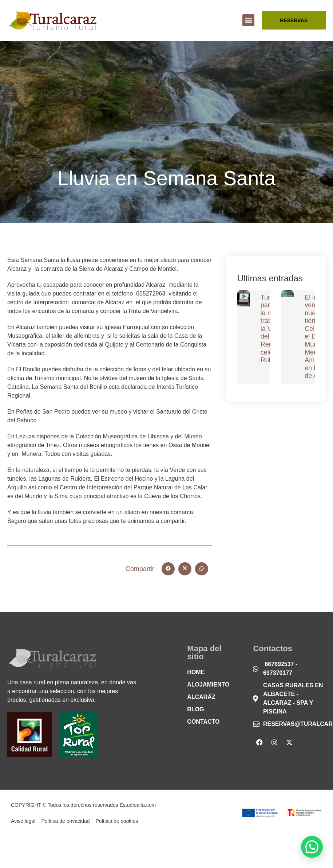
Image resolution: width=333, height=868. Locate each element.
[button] (248, 20)
